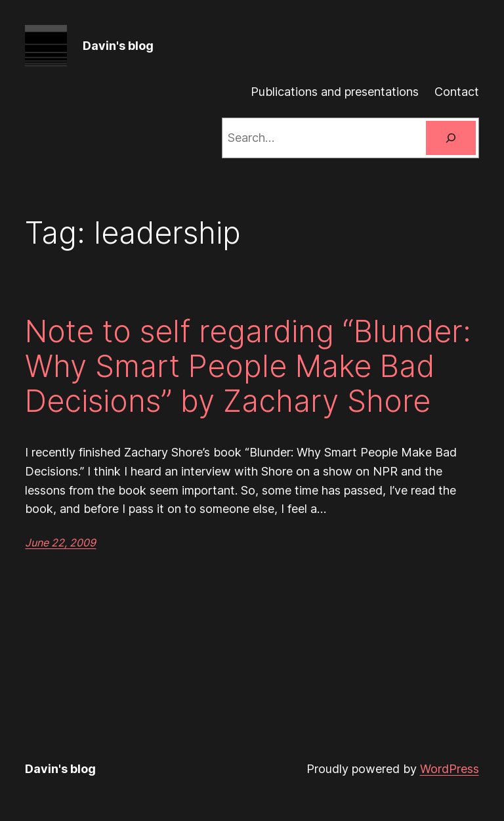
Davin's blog (118, 46)
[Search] (451, 138)
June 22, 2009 (60, 543)
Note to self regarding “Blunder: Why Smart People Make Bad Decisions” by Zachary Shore (248, 366)
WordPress (450, 769)
